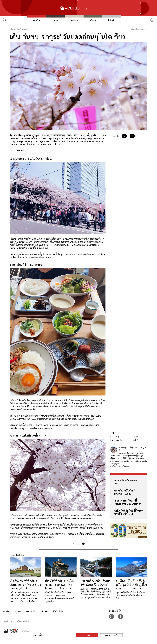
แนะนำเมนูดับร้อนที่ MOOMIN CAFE (125, 492)
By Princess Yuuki (17, 150)
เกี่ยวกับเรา (7, 622)
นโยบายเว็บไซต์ (23, 622)
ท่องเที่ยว (36, 20)
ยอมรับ (87, 635)
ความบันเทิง (74, 20)
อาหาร (55, 20)
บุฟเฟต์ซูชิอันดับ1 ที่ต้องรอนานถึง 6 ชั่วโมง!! (128, 512)
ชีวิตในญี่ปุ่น (112, 20)
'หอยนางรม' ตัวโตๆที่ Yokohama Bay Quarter (128, 502)
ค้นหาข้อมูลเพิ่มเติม (112, 635)
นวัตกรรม (93, 20)
